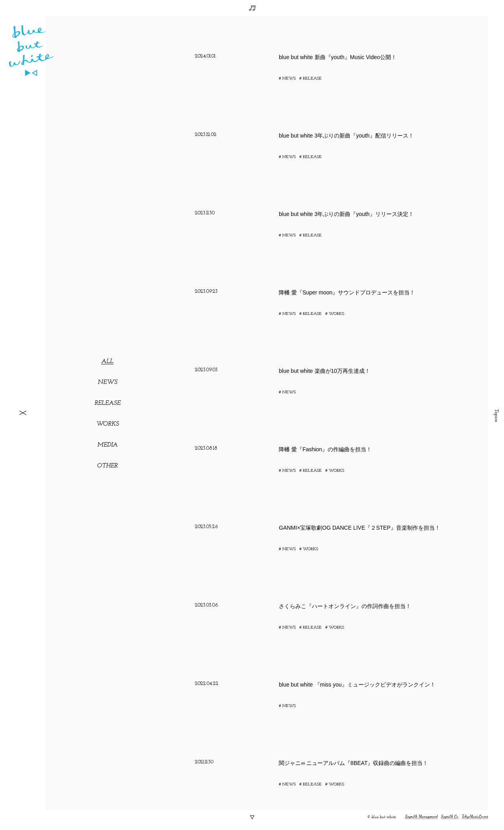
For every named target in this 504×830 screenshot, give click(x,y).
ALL (107, 361)
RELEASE (107, 403)
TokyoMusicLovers (475, 817)
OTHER (107, 466)
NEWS (107, 382)
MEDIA (107, 445)
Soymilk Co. (450, 817)
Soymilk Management (422, 817)
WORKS (107, 424)
